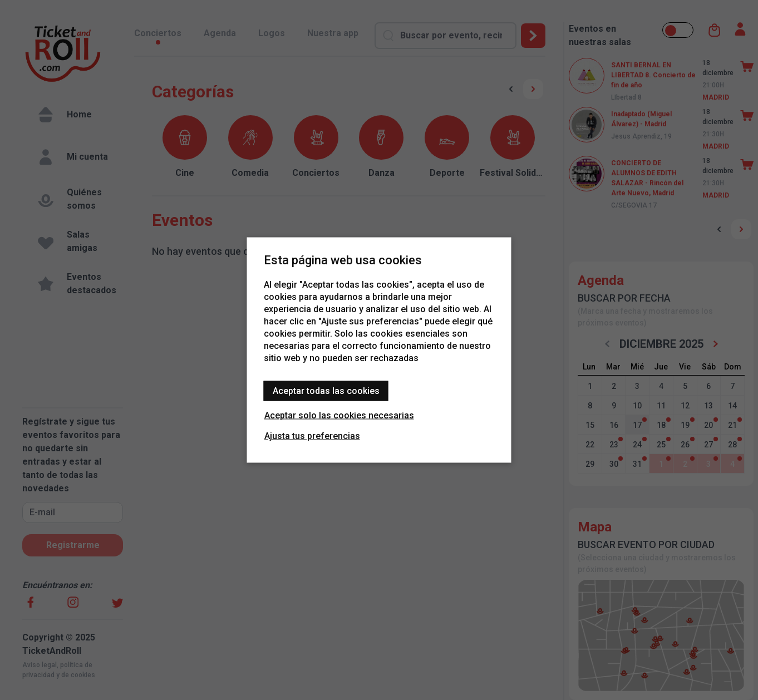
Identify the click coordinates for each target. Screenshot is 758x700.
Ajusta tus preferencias (312, 436)
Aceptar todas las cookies (326, 391)
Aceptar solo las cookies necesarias (339, 415)
